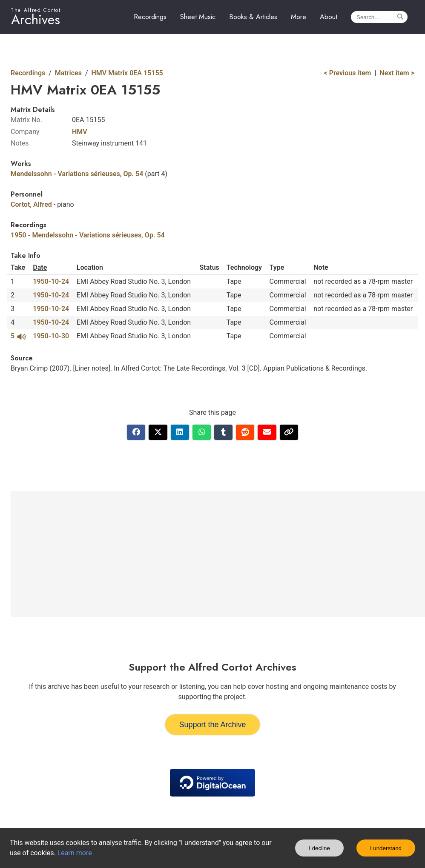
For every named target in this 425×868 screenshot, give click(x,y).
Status (210, 267)
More (299, 17)
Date (40, 267)
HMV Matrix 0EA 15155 (127, 73)
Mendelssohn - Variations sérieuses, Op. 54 (77, 174)
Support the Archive (212, 725)
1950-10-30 (51, 336)
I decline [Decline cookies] (319, 848)
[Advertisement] (219, 554)
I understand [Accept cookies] (386, 848)
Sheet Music (198, 17)
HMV (80, 132)
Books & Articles (253, 17)
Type (277, 267)
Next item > (397, 73)
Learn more (75, 853)
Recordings (150, 17)
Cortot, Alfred (31, 204)
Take (18, 267)
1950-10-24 (51, 281)
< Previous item (348, 73)
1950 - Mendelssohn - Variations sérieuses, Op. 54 (88, 235)
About (329, 17)
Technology (244, 267)
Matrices (68, 73)
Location (90, 267)
